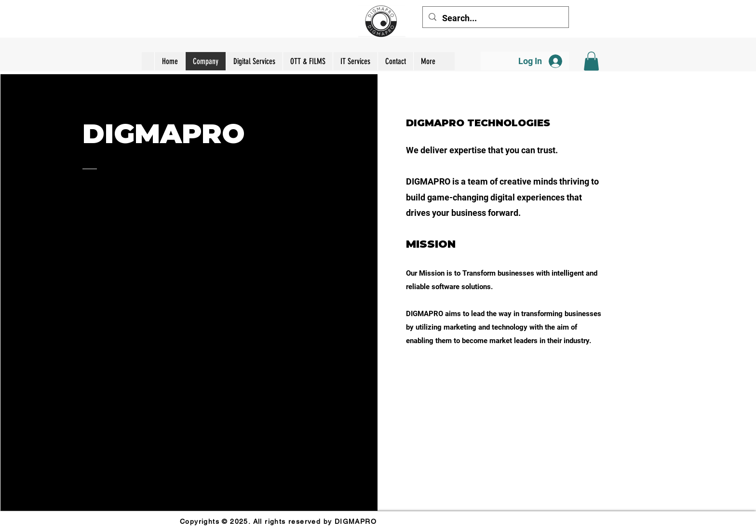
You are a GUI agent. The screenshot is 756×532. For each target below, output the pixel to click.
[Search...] (495, 18)
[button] (591, 61)
